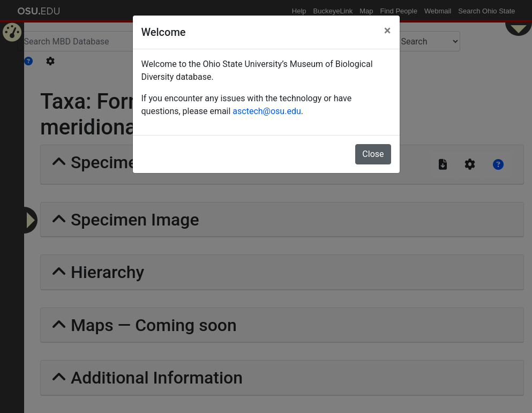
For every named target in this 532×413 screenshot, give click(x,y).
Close (373, 154)
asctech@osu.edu (267, 111)
